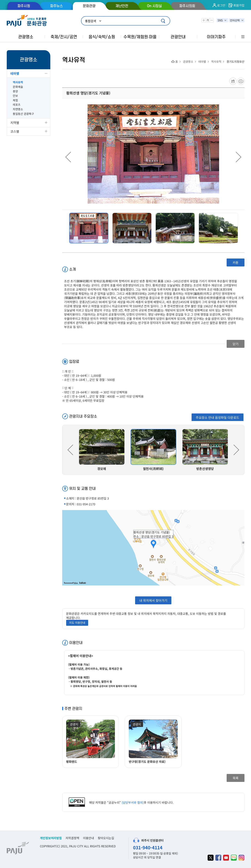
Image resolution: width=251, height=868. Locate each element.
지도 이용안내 (77, 623)
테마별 (15, 73)
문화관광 (89, 6)
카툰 (235, 262)
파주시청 (24, 6)
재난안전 (122, 6)
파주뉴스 (56, 6)
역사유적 (18, 82)
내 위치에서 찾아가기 (153, 600)
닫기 (235, 344)
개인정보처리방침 (51, 838)
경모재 (102, 469)
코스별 (15, 131)
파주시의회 (187, 6)
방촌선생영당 (205, 469)
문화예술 (18, 87)
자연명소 (18, 109)
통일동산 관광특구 (23, 114)
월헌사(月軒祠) (153, 469)
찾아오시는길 (106, 838)
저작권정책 (72, 838)
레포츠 (17, 105)
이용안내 (88, 838)
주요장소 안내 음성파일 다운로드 (218, 417)
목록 (235, 778)
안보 (15, 96)
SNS (220, 20)
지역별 (15, 123)
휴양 (15, 91)
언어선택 (235, 20)
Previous (68, 157)
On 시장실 (154, 6)
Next (239, 157)
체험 (15, 100)
